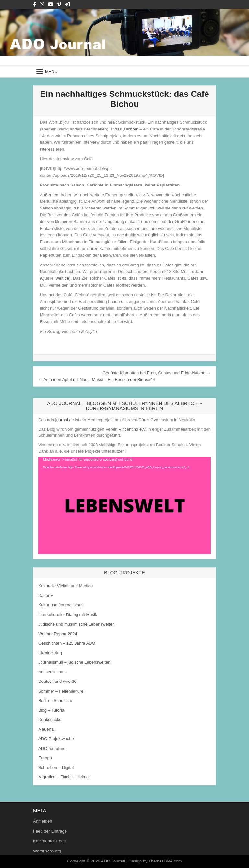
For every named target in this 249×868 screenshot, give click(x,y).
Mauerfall (47, 729)
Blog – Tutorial (52, 710)
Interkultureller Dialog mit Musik (68, 615)
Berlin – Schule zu (55, 700)
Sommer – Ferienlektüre (61, 691)
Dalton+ (46, 596)
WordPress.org (47, 851)
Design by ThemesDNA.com (155, 861)
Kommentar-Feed (49, 841)
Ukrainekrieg (50, 653)
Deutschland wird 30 (57, 681)
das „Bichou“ (127, 129)
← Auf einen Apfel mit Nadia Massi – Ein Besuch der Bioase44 (97, 380)
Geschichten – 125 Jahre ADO (67, 643)
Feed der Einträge (50, 831)
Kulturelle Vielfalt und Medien (65, 586)
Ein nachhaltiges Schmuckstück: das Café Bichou (124, 99)
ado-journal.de (60, 420)
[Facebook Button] (35, 4)
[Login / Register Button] (67, 4)
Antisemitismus (52, 672)
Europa (45, 758)
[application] (124, 506)
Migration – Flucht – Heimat (64, 777)
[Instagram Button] (42, 4)
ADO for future (52, 748)
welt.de (62, 278)
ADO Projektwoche (56, 739)
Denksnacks (50, 720)
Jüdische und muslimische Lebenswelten (77, 624)
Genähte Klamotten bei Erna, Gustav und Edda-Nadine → (157, 373)
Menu (51, 71)
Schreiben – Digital (56, 767)
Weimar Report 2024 (58, 634)
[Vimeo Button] (59, 4)
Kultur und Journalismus (61, 605)
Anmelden (43, 821)
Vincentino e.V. (133, 429)
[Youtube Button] (51, 4)
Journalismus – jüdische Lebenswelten (74, 662)
